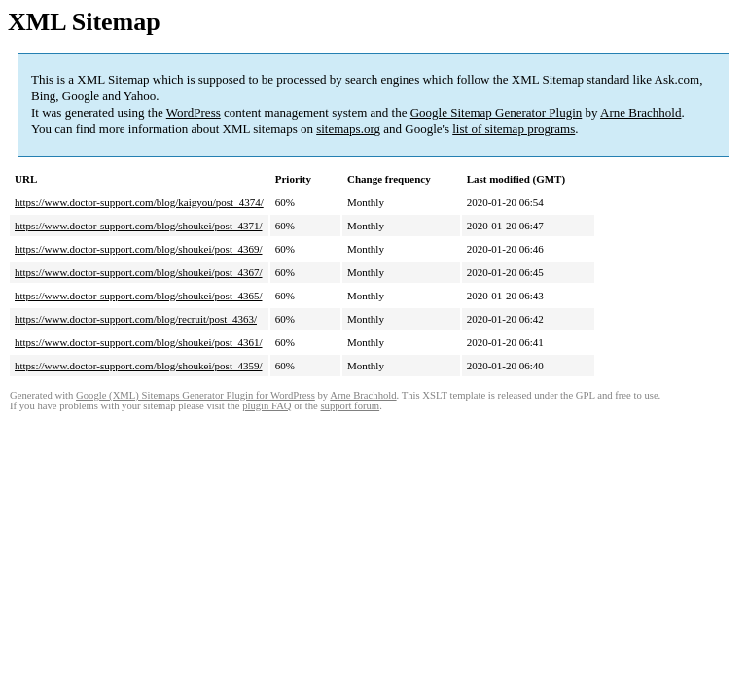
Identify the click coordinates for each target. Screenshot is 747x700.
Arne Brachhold (640, 112)
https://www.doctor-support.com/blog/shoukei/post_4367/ (139, 272)
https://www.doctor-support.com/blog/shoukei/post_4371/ (139, 226)
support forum (350, 406)
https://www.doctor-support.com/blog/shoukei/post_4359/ (139, 366)
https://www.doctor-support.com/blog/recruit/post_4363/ (136, 319)
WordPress (194, 112)
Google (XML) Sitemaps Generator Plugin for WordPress (196, 395)
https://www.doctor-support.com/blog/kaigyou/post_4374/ (139, 202)
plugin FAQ (267, 406)
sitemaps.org (348, 129)
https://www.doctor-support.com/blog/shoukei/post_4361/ (139, 342)
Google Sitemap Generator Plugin (497, 112)
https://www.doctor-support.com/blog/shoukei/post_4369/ (139, 249)
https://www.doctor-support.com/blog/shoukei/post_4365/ (139, 296)
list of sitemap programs (514, 129)
